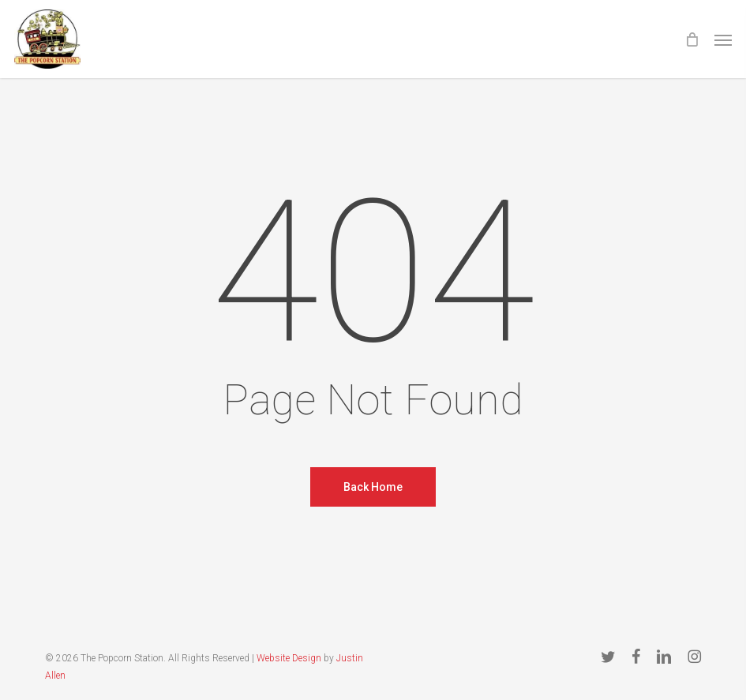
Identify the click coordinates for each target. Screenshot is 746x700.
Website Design (289, 658)
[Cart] (692, 39)
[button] (723, 39)
